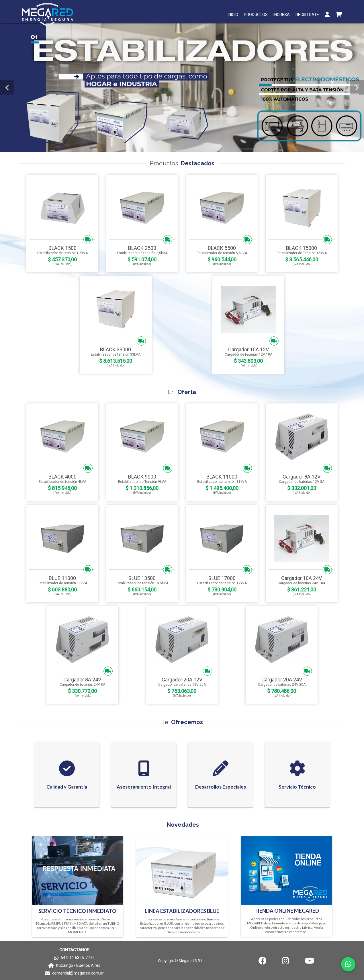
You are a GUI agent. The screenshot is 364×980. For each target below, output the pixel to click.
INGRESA (282, 15)
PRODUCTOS (256, 15)
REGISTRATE (307, 15)
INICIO (233, 15)
